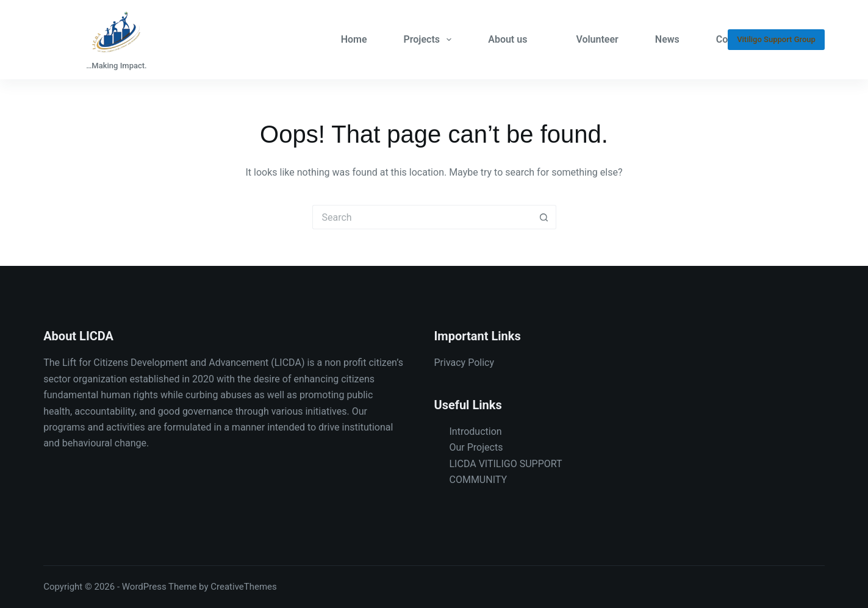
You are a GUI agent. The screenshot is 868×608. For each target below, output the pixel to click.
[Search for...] (422, 217)
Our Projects (476, 447)
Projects (430, 40)
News (667, 39)
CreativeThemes (244, 587)
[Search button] (544, 217)
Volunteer (597, 39)
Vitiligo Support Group (776, 39)
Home (354, 39)
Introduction (476, 431)
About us (508, 39)
